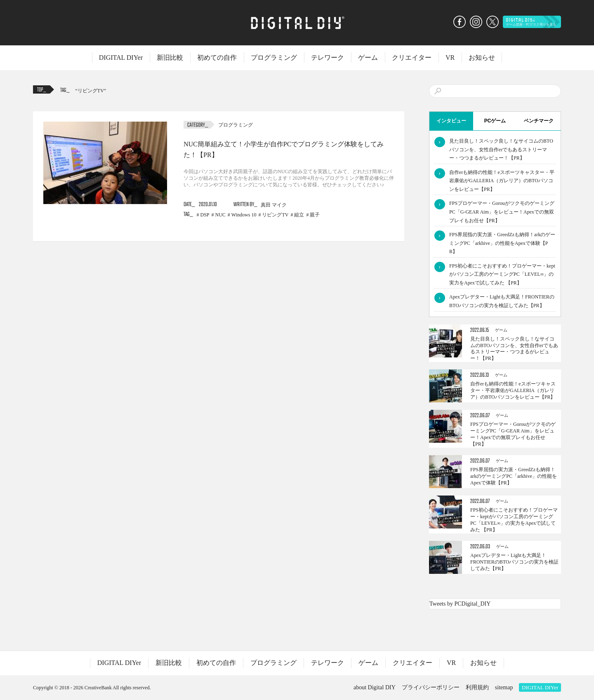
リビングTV (91, 91)
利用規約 (477, 687)
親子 (315, 215)
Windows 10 (244, 215)
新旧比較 (170, 58)
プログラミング (274, 58)
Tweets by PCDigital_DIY (460, 604)
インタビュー (451, 121)
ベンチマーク (539, 121)
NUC (220, 215)
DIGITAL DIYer (121, 58)
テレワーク (328, 58)
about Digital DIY (375, 687)
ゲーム (368, 58)
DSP (205, 215)
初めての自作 (217, 58)
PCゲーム (495, 121)
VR (450, 58)
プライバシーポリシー (431, 687)
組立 (299, 215)
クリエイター (412, 58)
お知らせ (482, 58)
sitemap (504, 687)
